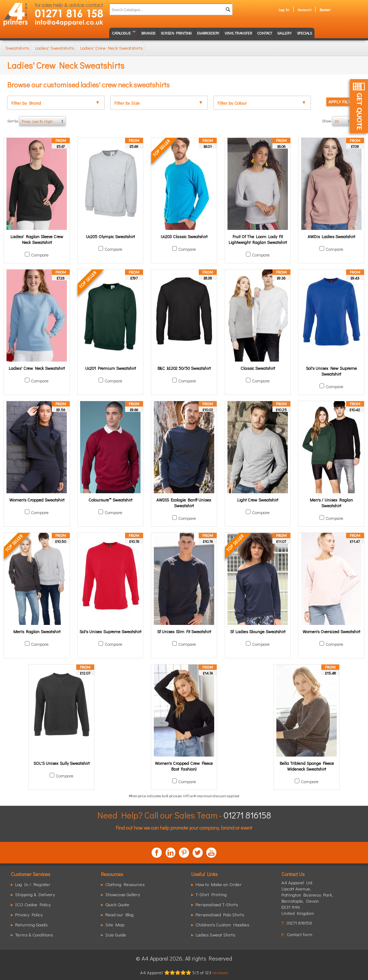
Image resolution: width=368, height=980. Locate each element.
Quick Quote (117, 904)
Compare (40, 255)
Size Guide (116, 934)
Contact (265, 33)
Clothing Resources (125, 884)
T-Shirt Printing (211, 894)
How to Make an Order (218, 884)
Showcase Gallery (123, 894)
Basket (325, 10)
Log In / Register (33, 884)
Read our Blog (119, 914)
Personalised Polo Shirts (220, 914)
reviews (220, 972)
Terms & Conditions (34, 934)
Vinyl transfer (238, 33)
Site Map (115, 924)
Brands (148, 33)
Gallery (284, 33)
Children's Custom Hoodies (222, 924)
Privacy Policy (29, 914)
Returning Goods (31, 924)
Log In (284, 10)
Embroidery (208, 33)
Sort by (36, 121)
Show (341, 121)
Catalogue (121, 33)
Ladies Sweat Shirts (215, 934)
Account (304, 10)
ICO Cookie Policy (33, 904)
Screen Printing (176, 33)
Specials (304, 33)
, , (307, 901)
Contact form (300, 934)
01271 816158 (247, 815)
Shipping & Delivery (35, 894)
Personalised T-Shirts (217, 904)
